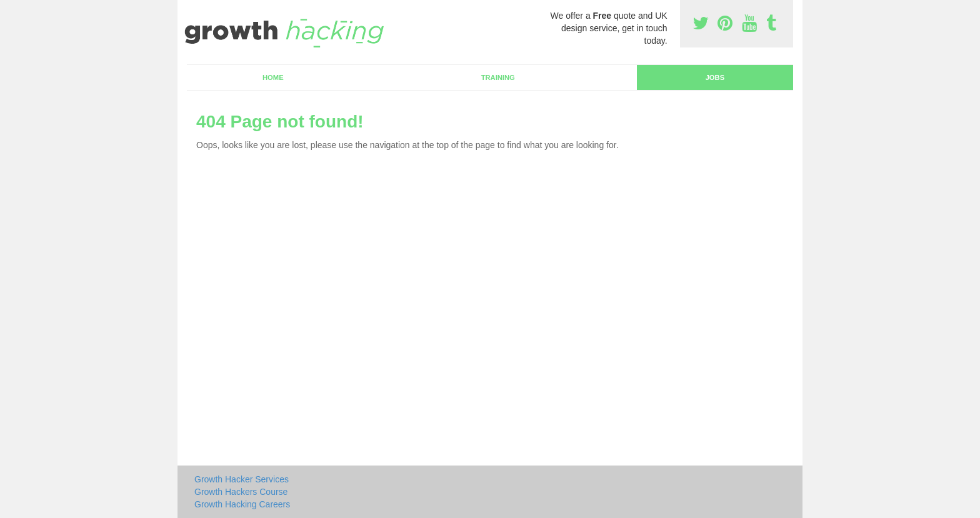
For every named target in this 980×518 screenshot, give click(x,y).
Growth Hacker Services (242, 479)
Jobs (715, 77)
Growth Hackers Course (241, 492)
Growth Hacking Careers (242, 504)
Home (273, 77)
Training (498, 77)
